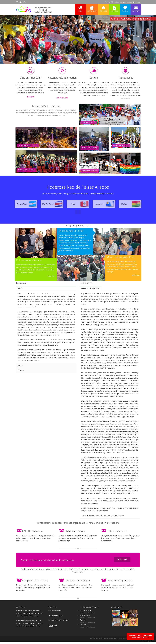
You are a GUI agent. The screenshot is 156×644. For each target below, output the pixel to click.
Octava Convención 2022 (28, 148)
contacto (66, 623)
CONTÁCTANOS (62, 100)
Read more (51, 279)
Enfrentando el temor (29, 263)
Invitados (83, 627)
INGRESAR (30, 99)
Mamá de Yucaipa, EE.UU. (91, 291)
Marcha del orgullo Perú (121, 260)
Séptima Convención (26, 172)
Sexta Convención (89, 125)
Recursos (103, 8)
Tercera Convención (90, 173)
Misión (20, 368)
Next (150, 43)
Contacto (136, 8)
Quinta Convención (90, 150)
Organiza (83, 622)
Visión (20, 291)
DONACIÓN (122, 562)
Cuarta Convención (121, 148)
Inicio (80, 8)
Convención (92, 8)
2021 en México (85, 613)
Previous (6, 43)
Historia (21, 373)
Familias (125, 8)
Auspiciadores (85, 618)
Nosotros (114, 8)
